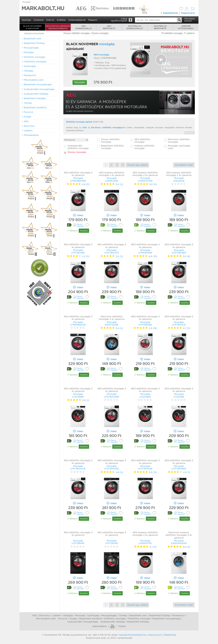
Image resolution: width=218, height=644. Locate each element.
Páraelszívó (178, 615)
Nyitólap (26, 20)
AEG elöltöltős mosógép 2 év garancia (78, 174)
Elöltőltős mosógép (115, 618)
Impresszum (155, 635)
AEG (85, 128)
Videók (122, 626)
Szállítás (61, 20)
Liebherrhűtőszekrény (186, 27)
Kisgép (73, 618)
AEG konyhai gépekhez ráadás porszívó (58, 27)
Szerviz (50, 20)
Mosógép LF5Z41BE (179, 395)
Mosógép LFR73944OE (112, 467)
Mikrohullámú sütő (46, 618)
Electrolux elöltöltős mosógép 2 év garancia (112, 318)
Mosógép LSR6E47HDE (145, 179)
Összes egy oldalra (137, 165)
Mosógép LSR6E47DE (145, 542)
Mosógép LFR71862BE (145, 323)
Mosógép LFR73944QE (145, 467)
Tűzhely (123, 615)
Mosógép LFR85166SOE (78, 323)
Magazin (93, 20)
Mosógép (26, 2)
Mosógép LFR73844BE (179, 467)
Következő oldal (184, 165)
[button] (161, 60)
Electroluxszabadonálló (135, 27)
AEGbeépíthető (109, 27)
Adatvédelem (99, 626)
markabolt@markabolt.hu (132, 635)
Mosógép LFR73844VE (112, 251)
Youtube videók (112, 626)
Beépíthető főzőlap (159, 615)
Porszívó (63, 618)
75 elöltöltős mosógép (172, 33)
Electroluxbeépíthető (160, 27)
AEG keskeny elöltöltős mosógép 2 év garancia (112, 174)
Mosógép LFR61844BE (145, 251)
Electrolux (45, 615)
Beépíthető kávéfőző (91, 618)
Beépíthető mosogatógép (167, 618)
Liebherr (57, 615)
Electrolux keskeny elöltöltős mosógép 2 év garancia (179, 535)
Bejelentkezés (169, 13)
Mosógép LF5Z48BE (78, 395)
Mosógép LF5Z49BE (145, 395)
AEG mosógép (101, 55)
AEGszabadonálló (84, 27)
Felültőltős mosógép (139, 618)
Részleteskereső (190, 20)
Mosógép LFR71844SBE (112, 395)
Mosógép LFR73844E (78, 542)
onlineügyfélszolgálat (119, 20)
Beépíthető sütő (138, 615)
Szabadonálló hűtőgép (113, 622)
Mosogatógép (109, 615)
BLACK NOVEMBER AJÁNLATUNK (32, 27)
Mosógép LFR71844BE (78, 251)
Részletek (80, 82)
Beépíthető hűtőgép (138, 622)
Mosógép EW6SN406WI (179, 542)
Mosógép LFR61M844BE (78, 179)
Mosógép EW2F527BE (112, 323)
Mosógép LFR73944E (112, 542)
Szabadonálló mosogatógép (83, 622)
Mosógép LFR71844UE (179, 323)
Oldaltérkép (170, 635)
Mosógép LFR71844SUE (78, 467)
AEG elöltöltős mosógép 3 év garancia (78, 318)
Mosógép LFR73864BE (179, 251)
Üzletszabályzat (77, 20)
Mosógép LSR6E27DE (112, 179)
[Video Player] (161, 60)
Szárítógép (93, 615)
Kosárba (84, 231)
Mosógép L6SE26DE (179, 179)
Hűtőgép (68, 615)
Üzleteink (39, 20)
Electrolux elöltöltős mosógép (106, 128)
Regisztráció (188, 13)
